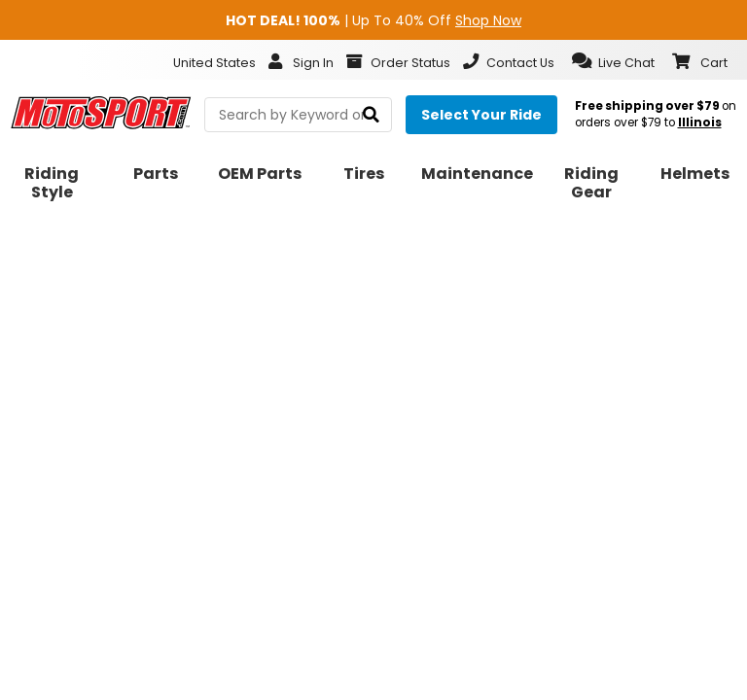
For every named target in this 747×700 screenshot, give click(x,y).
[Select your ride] (481, 115)
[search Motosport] (298, 115)
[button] (613, 61)
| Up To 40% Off (373, 20)
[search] (371, 115)
